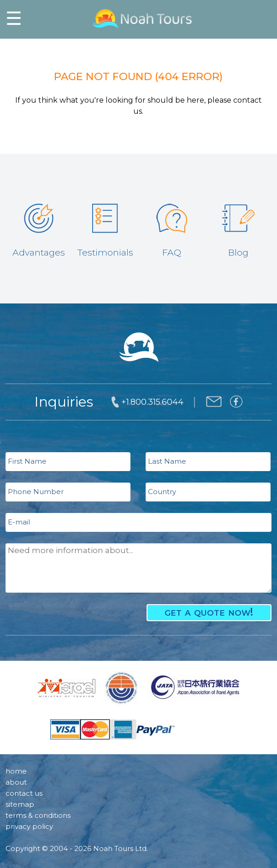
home (16, 771)
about (16, 782)
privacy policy (29, 826)
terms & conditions (38, 815)
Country (162, 492)
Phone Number (36, 492)
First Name (27, 461)
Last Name (167, 461)
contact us (24, 793)
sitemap (20, 804)
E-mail (19, 522)
